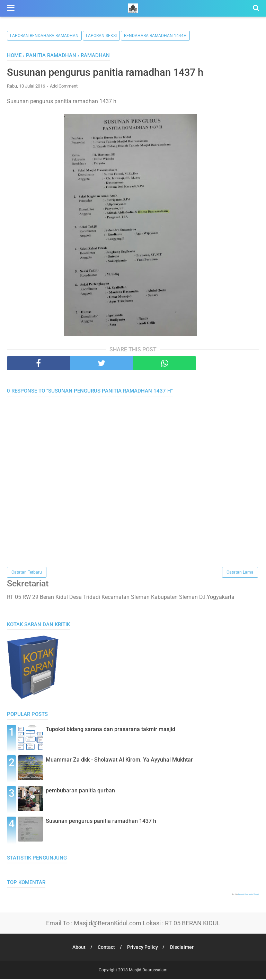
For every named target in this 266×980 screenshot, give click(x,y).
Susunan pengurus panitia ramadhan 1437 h (101, 822)
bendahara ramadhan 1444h (155, 36)
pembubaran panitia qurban (80, 791)
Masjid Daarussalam (148, 971)
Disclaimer (184, 948)
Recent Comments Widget (249, 895)
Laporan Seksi (101, 36)
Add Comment (64, 86)
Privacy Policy (143, 948)
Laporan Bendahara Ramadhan (44, 36)
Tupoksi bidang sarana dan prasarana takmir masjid (110, 730)
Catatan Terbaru (27, 573)
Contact (106, 948)
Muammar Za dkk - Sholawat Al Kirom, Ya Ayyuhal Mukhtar (119, 761)
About (78, 948)
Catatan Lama (240, 573)
